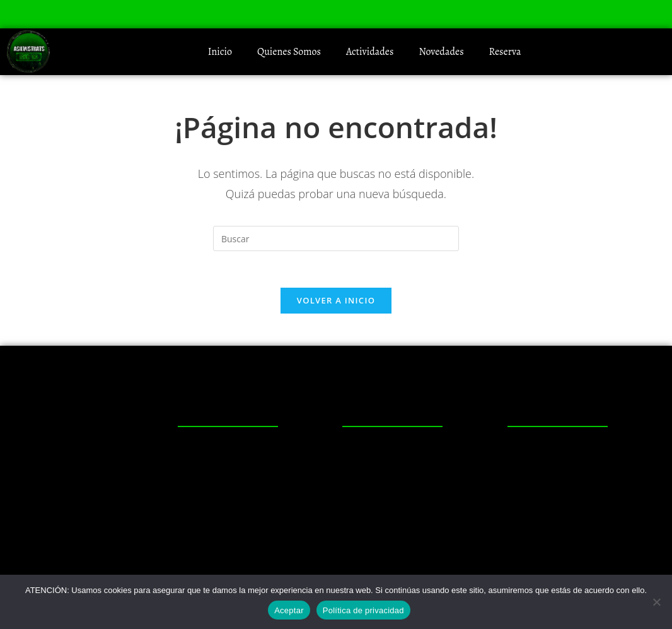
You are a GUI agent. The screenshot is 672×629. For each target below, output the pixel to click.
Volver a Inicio (336, 302)
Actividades (370, 52)
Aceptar (289, 610)
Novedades (441, 52)
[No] (656, 602)
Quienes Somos (289, 52)
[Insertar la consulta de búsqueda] (336, 238)
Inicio (220, 52)
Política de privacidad (363, 610)
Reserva (505, 52)
